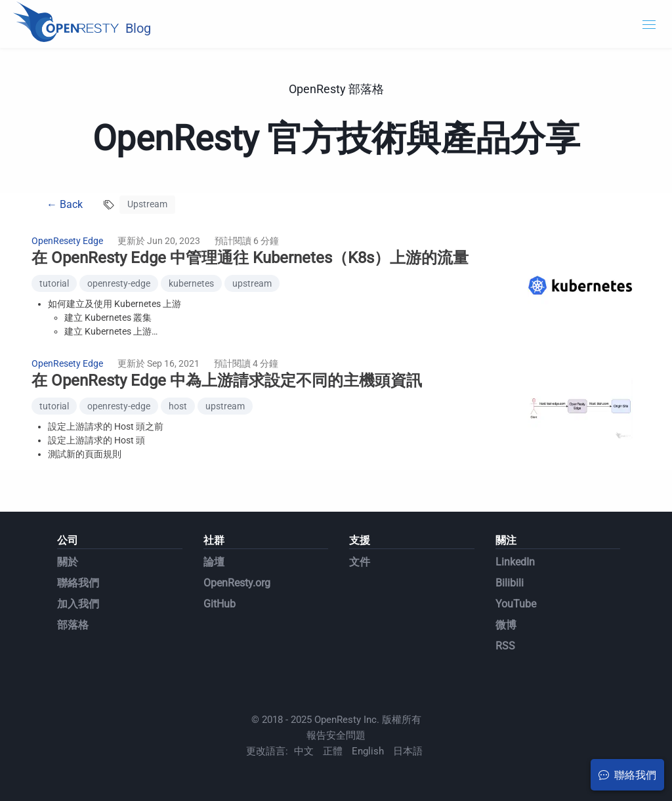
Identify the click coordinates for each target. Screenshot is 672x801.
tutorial (54, 283)
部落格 (73, 625)
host (178, 406)
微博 (506, 625)
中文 (304, 751)
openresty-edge (119, 283)
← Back (65, 204)
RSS (505, 646)
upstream (252, 283)
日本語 (408, 751)
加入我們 (78, 604)
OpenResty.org (237, 583)
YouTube (516, 604)
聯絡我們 (78, 583)
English (368, 751)
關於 (68, 562)
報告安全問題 (336, 735)
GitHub (220, 604)
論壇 (214, 562)
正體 (333, 751)
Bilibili (510, 583)
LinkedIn (515, 562)
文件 (360, 562)
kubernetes (191, 283)
